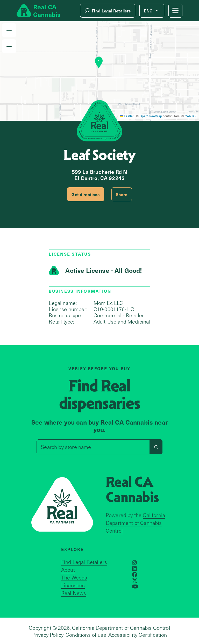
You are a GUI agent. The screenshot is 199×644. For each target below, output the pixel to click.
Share (122, 194)
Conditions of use (86, 635)
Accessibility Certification (138, 635)
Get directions (86, 194)
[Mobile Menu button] (175, 11)
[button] (9, 30)
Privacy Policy (48, 635)
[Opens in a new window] (134, 563)
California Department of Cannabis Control (135, 523)
